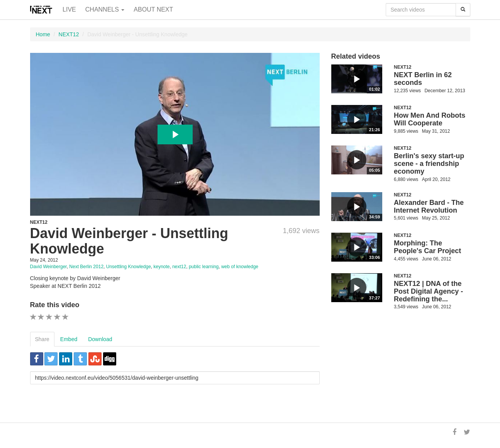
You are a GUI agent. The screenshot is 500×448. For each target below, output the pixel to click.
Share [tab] (42, 339)
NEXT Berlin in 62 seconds (423, 79)
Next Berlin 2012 (86, 267)
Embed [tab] (69, 339)
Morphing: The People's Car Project (427, 247)
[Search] (463, 10)
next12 (179, 267)
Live (69, 9)
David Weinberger (48, 267)
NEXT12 (69, 34)
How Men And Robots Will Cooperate (430, 119)
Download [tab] (100, 339)
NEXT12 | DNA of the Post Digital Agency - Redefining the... (428, 291)
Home (43, 34)
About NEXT (153, 9)
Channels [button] (105, 9)
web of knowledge (240, 267)
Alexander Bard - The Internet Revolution (429, 206)
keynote (161, 267)
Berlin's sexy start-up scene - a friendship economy (429, 164)
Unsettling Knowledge (129, 267)
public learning (204, 267)
